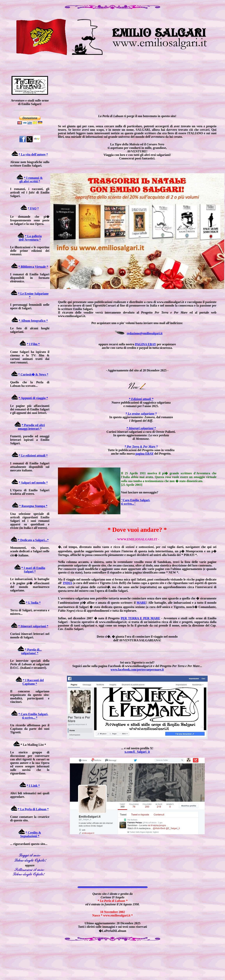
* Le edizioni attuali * (33, 456)
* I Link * (33, 786)
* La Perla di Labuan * (33, 809)
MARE (141, 603)
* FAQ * (33, 208)
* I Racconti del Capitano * (33, 682)
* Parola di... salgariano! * (31, 651)
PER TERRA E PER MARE (141, 618)
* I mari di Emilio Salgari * (33, 570)
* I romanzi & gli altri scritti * (31, 180)
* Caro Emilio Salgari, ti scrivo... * (33, 716)
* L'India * (33, 603)
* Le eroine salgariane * (141, 414)
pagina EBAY (145, 454)
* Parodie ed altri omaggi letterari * (31, 427)
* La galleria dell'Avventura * (30, 238)
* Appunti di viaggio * (33, 398)
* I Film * (33, 344)
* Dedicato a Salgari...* (33, 540)
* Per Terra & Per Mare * (141, 447)
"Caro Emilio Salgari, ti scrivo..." (136, 502)
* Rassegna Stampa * (33, 506)
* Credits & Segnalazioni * (31, 834)
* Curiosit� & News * (33, 374)
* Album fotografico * (33, 321)
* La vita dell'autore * (33, 154)
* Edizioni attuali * (141, 399)
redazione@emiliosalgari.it (145, 333)
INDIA (68, 583)
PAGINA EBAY (145, 344)
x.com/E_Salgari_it (137, 752)
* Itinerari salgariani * (33, 626)
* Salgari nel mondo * (33, 483)
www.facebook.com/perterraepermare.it (137, 669)
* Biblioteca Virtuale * (33, 267)
